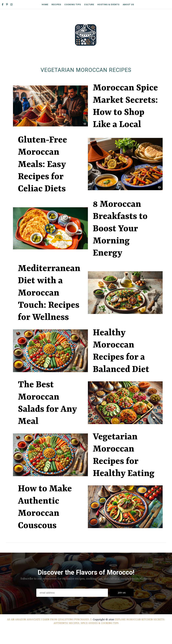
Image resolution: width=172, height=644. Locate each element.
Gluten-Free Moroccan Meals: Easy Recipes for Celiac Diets (42, 165)
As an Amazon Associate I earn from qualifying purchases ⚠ (50, 620)
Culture (89, 5)
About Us (128, 5)
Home (45, 5)
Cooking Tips (73, 5)
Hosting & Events (108, 5)
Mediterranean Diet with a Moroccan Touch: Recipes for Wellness (49, 293)
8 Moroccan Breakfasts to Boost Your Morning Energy (120, 229)
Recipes (56, 5)
